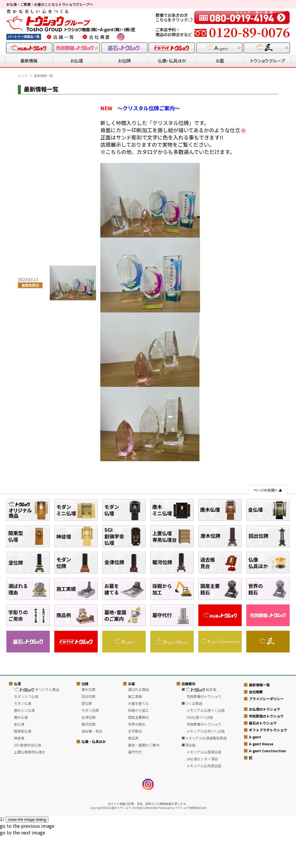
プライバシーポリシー (266, 805)
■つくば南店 (192, 810)
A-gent (255, 844)
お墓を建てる (138, 810)
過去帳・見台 (92, 838)
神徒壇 (19, 845)
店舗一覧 (64, 37)
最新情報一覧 (259, 791)
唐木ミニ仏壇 (24, 817)
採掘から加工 (138, 817)
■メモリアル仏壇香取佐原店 (204, 845)
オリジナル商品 (36, 796)
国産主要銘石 (138, 824)
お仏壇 (77, 61)
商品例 (133, 845)
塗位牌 (87, 810)
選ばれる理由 (138, 796)
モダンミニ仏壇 (26, 803)
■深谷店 (188, 852)
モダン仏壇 (23, 810)
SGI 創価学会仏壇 (27, 852)
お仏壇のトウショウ (264, 816)
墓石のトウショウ (263, 830)
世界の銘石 (137, 831)
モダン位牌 (90, 817)
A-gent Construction (267, 857)
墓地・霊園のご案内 (144, 852)
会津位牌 (88, 824)
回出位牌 (88, 803)
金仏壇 (19, 831)
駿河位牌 (88, 831)
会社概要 (100, 37)
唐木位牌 (88, 796)
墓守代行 (135, 859)
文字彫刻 (135, 838)
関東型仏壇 (23, 838)
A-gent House (261, 850)
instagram (121, 37)
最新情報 (29, 61)
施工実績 (135, 803)
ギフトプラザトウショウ (268, 837)
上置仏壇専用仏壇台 (29, 859)
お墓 (220, 61)
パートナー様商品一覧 (24, 36)
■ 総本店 (199, 796)
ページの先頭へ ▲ (268, 490)
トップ (23, 76)
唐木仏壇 (21, 824)
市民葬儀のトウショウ (266, 823)
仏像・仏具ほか (172, 61)
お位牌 (124, 61)
